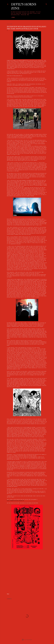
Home (13, 17)
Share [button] (8, 594)
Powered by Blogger (27, 640)
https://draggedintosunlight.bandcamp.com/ (16, 501)
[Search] (46, 4)
